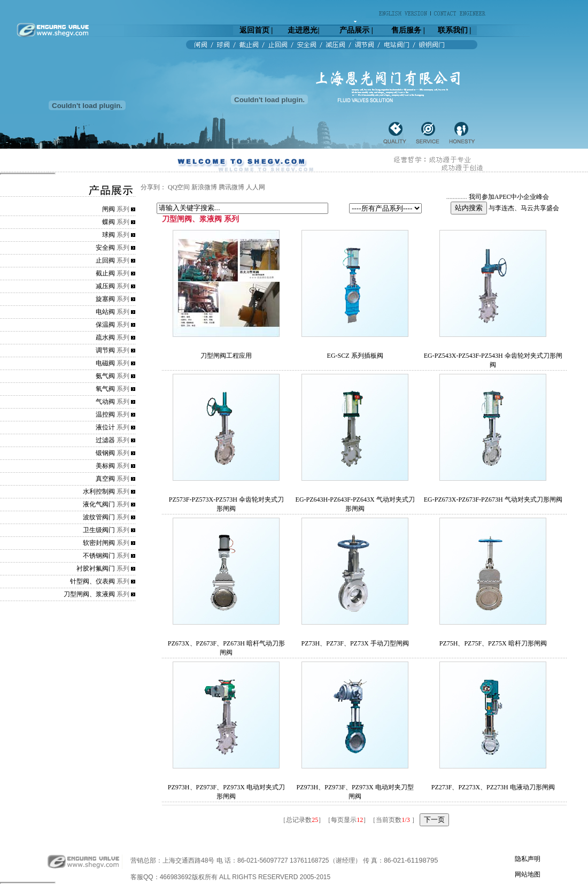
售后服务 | (408, 30)
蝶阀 (109, 222)
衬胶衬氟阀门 (96, 568)
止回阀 (105, 260)
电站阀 (105, 312)
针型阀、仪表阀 (92, 581)
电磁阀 (105, 363)
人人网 (256, 187)
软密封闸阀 (99, 543)
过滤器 (105, 440)
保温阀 (105, 325)
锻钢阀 (105, 453)
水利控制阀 (99, 491)
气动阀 (105, 402)
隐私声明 (528, 859)
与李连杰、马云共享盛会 (524, 208)
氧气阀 (105, 389)
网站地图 (528, 874)
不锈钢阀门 (99, 556)
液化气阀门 (99, 504)
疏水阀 (105, 337)
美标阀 (105, 466)
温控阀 (105, 414)
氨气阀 (105, 376)
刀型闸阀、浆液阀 (89, 594)
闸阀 (109, 209)
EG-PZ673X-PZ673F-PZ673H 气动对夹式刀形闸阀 (493, 499)
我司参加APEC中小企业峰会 (509, 197)
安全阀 (105, 248)
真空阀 (105, 479)
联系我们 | (455, 30)
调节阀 (105, 350)
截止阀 (105, 273)
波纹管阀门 (99, 517)
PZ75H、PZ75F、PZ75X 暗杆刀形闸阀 (493, 643)
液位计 (105, 427)
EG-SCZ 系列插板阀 (355, 356)
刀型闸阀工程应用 (226, 356)
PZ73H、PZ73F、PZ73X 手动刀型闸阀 (355, 643)
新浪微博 (204, 187)
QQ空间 (179, 187)
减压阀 (105, 286)
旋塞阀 (105, 299)
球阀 (109, 235)
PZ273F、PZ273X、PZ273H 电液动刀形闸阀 (493, 787)
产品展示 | (356, 30)
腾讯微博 (231, 187)
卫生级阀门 (99, 530)
